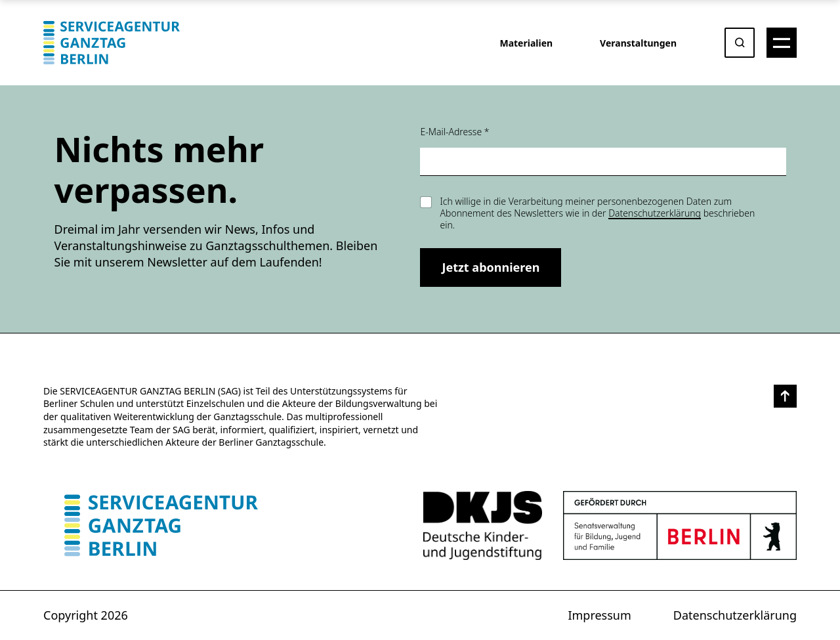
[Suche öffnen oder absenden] (740, 43)
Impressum (599, 615)
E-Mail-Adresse (454, 132)
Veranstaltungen (638, 43)
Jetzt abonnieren (491, 267)
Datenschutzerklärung (655, 213)
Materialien (526, 43)
